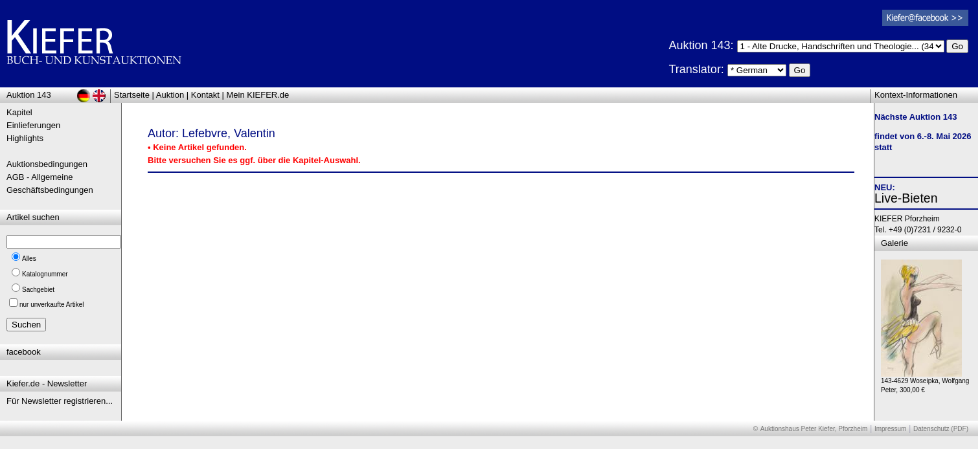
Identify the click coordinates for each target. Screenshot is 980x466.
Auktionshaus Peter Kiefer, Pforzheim (814, 429)
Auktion (170, 95)
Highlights (25, 138)
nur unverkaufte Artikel (52, 305)
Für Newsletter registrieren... (60, 401)
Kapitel (19, 112)
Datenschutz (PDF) (941, 429)
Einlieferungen (33, 125)
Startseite (132, 95)
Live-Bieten (906, 198)
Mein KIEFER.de (258, 95)
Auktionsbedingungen (47, 164)
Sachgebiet (38, 290)
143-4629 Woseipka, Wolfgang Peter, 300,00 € (925, 382)
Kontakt (205, 95)
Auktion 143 (29, 95)
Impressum (890, 429)
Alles (29, 259)
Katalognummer (45, 274)
